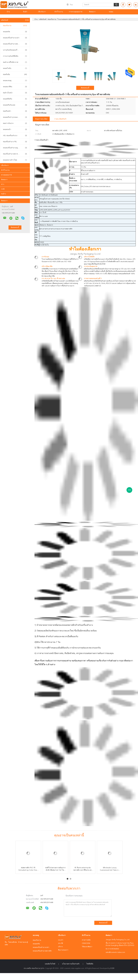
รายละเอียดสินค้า (60, 119)
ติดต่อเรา (92, 12)
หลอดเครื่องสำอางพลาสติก (15, 44)
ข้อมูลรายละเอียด (41, 119)
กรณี (3, 189)
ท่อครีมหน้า (15, 111)
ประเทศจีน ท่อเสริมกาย (32, 968)
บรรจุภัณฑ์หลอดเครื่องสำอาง (15, 50)
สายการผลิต (86, 940)
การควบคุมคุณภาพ (76, 12)
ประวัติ (60, 943)
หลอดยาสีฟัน (15, 87)
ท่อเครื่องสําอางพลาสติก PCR (15, 154)
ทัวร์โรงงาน (59, 12)
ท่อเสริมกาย (15, 26)
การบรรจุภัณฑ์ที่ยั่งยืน (15, 56)
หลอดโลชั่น (15, 68)
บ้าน (8, 12)
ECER (112, 968)
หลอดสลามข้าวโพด (15, 160)
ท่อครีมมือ (15, 74)
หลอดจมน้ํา (15, 129)
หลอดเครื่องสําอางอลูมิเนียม (15, 148)
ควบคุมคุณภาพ (6, 175)
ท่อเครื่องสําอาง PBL (15, 142)
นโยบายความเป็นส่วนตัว (71, 964)
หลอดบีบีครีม (15, 99)
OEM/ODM (86, 943)
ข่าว (3, 184)
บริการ (60, 947)
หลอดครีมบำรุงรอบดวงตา (15, 117)
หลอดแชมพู (15, 81)
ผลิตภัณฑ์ (15, 20)
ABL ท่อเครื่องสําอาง (15, 136)
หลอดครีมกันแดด (15, 105)
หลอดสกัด (15, 32)
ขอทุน (111, 12)
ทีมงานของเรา (63, 950)
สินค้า (25, 12)
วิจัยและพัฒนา (87, 947)
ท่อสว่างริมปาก (15, 123)
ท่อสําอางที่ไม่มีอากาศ (15, 62)
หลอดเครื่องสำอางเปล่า (15, 38)
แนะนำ (61, 940)
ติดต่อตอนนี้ (85, 88)
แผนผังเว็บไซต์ (50, 964)
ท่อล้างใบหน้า (15, 93)
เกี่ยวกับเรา (42, 12)
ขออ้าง (4, 194)
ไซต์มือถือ (90, 964)
